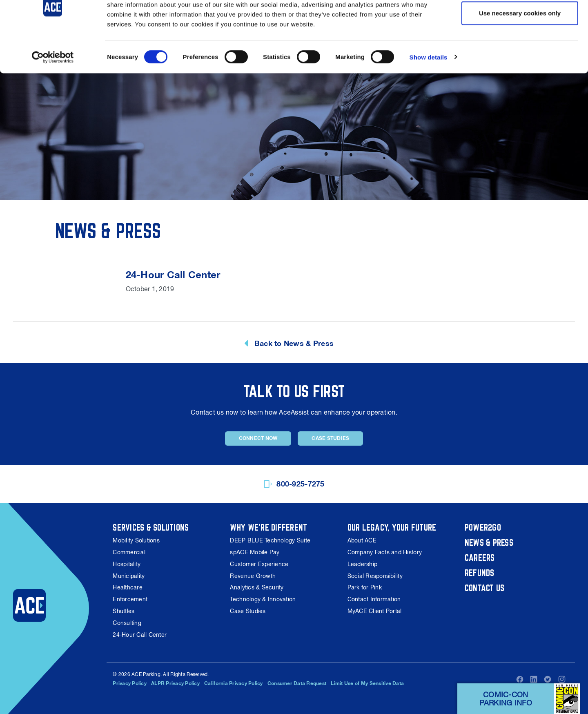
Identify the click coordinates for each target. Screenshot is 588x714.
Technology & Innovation (263, 599)
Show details (429, 92)
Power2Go (483, 527)
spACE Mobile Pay (255, 552)
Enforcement (130, 599)
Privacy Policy (130, 683)
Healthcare (128, 587)
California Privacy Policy (233, 683)
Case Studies (330, 438)
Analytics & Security (257, 587)
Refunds (480, 573)
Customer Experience (259, 564)
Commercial (129, 552)
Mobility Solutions (136, 540)
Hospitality (127, 564)
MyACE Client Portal (375, 611)
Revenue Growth (253, 576)
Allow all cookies (520, 21)
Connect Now (258, 438)
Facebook (520, 679)
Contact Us (485, 588)
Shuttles (124, 611)
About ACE (362, 540)
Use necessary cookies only (520, 48)
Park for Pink (365, 587)
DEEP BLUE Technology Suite (270, 540)
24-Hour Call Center (140, 635)
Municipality (129, 576)
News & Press (489, 542)
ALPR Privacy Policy (175, 683)
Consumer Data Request (297, 683)
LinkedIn (534, 679)
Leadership (363, 564)
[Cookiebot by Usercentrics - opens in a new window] (53, 92)
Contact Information (374, 599)
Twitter (548, 679)
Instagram (562, 679)
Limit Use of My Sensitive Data (368, 683)
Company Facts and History (385, 552)
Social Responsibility (375, 576)
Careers (480, 558)
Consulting (127, 623)
